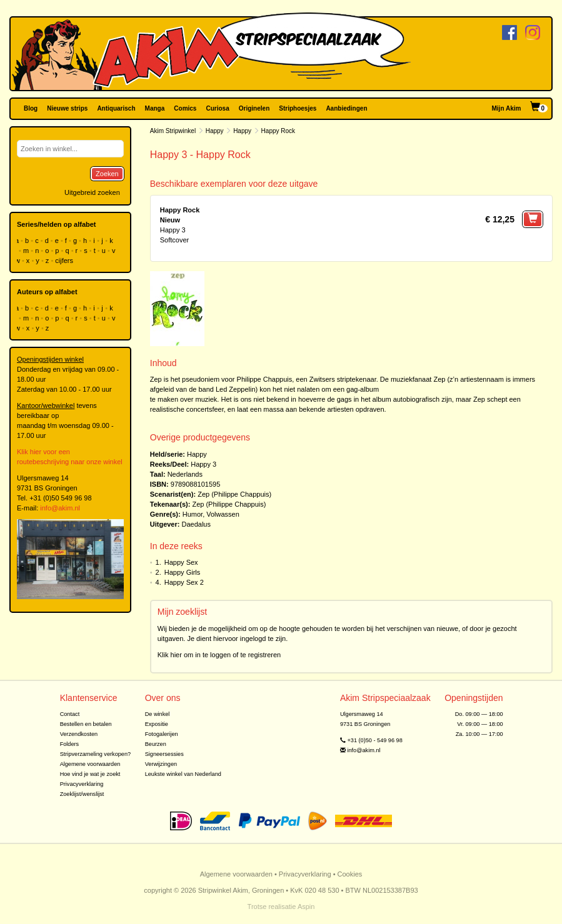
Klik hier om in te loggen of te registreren (219, 655)
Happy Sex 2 (184, 582)
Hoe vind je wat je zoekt (90, 774)
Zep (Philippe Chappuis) (234, 494)
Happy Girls (182, 572)
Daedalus (196, 524)
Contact (70, 714)
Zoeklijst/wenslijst (82, 794)
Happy (215, 131)
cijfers (65, 261)
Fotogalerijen (162, 734)
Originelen (254, 108)
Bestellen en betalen (86, 724)
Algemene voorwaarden (90, 764)
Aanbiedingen (346, 108)
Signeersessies (164, 754)
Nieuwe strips (67, 108)
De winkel (158, 714)
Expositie (157, 724)
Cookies (350, 874)
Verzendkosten (79, 734)
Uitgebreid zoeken (92, 192)
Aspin (306, 907)
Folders (70, 744)
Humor (193, 514)
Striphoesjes (298, 108)
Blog (31, 108)
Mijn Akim (507, 108)
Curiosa (217, 108)
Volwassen (223, 514)
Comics (185, 108)
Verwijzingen (161, 764)
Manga (155, 108)
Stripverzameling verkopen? (96, 754)
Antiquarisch (116, 108)
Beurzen (156, 744)
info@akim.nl (60, 508)
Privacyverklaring (82, 784)
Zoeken (107, 174)
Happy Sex (181, 562)
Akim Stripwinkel (173, 131)
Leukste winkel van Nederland (183, 774)
